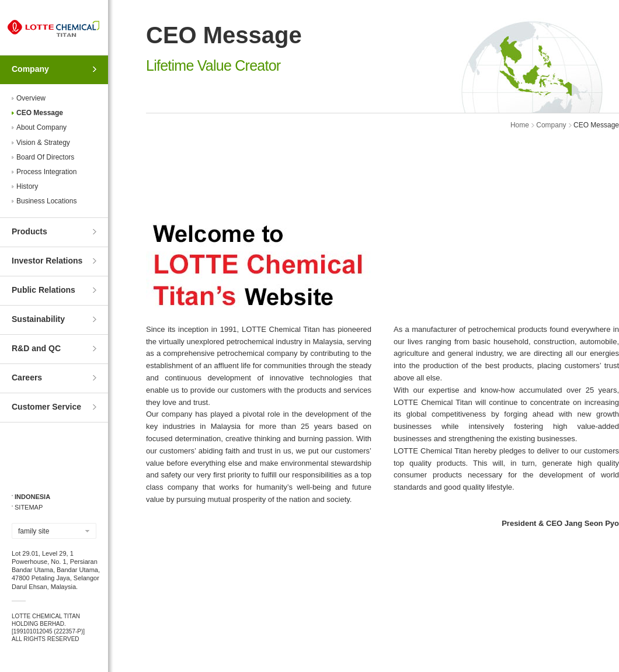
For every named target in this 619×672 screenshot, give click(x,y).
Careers (27, 377)
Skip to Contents (0, 0)
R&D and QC (36, 348)
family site (34, 531)
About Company (41, 127)
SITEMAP (29, 507)
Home (520, 125)
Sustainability (38, 319)
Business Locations (46, 201)
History (27, 186)
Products (29, 231)
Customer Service (46, 407)
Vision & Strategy (43, 143)
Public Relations (44, 290)
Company (30, 69)
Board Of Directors (45, 157)
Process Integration (46, 172)
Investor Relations (47, 261)
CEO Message (40, 113)
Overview (31, 98)
